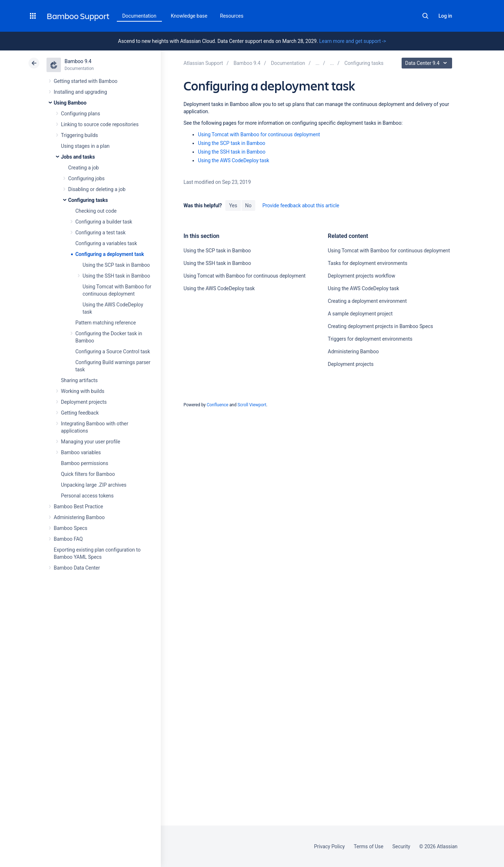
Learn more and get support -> (352, 41)
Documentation (139, 16)
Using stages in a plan (85, 146)
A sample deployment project (360, 314)
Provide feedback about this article (301, 205)
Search (425, 16)
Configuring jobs (86, 178)
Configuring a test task (100, 233)
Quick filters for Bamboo (88, 474)
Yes (233, 205)
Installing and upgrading (80, 92)
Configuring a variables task (106, 243)
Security (401, 846)
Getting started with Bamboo (86, 81)
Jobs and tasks (78, 157)
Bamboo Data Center (77, 568)
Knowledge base (189, 16)
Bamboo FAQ (68, 539)
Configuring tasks (88, 200)
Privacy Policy (329, 846)
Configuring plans (81, 114)
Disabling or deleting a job (97, 189)
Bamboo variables (81, 452)
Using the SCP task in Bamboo (116, 265)
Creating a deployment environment (367, 301)
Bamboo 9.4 (78, 61)
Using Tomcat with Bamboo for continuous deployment (259, 134)
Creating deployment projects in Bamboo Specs (380, 326)
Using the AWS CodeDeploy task (234, 160)
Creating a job (83, 168)
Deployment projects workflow (361, 276)
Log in (445, 16)
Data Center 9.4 (428, 63)
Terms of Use (368, 846)
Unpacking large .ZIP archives (94, 485)
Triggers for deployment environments (370, 339)
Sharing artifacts (79, 380)
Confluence (217, 405)
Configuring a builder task (104, 222)
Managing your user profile (90, 442)
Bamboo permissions (85, 463)
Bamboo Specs (70, 528)
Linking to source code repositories (100, 124)
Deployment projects (84, 402)
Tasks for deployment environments (367, 263)
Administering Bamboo (79, 517)
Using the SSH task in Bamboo (116, 276)
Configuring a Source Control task (113, 351)
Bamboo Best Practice (78, 507)
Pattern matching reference (106, 323)
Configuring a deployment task (110, 254)
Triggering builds (79, 135)
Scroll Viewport (252, 405)
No (248, 205)
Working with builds (83, 391)
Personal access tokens (87, 496)
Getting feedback (80, 413)
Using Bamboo (70, 103)
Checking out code (96, 211)
